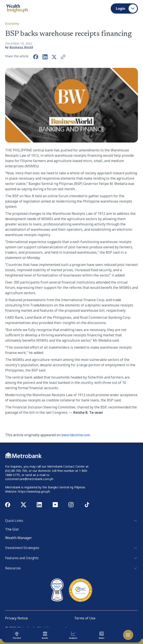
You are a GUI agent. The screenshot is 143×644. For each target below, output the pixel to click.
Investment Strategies (71, 548)
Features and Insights (71, 558)
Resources (71, 568)
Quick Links (71, 521)
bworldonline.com (76, 435)
